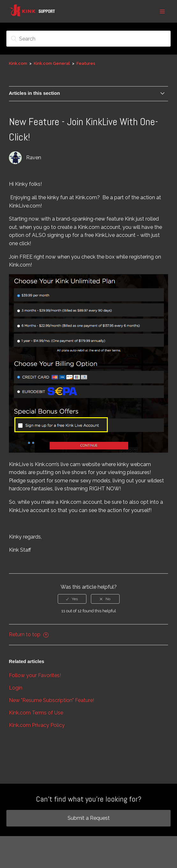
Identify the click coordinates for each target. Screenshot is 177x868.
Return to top (29, 634)
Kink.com (18, 63)
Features (86, 63)
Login (16, 688)
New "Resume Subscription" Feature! (52, 700)
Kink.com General (52, 63)
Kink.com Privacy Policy (37, 725)
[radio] (72, 599)
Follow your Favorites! (35, 675)
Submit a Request (89, 818)
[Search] (88, 39)
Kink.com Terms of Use (36, 713)
